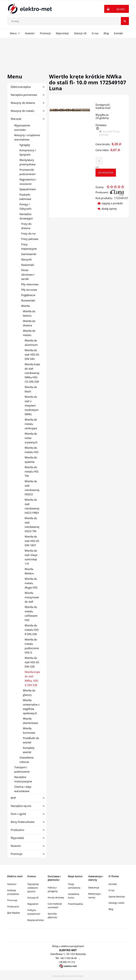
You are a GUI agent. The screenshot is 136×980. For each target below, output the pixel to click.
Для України (14, 913)
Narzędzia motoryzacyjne (23, 779)
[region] (68, 52)
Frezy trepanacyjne (29, 246)
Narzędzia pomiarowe (24, 95)
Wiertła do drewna (29, 323)
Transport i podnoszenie (22, 769)
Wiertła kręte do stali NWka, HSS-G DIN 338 (32, 678)
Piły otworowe (30, 284)
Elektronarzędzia (21, 87)
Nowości (16, 846)
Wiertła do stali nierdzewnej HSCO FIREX (32, 506)
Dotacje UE (33, 898)
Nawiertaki (28, 265)
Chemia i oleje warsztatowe (23, 789)
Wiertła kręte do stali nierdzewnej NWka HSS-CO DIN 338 (32, 373)
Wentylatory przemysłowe (27, 162)
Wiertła (25, 306)
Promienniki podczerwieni (27, 172)
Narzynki (26, 259)
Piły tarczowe (29, 290)
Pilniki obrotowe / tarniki (28, 275)
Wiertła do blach (31, 389)
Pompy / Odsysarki (25, 206)
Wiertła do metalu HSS (32, 450)
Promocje (17, 854)
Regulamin (33, 904)
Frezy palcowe (30, 239)
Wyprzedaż (17, 838)
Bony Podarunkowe (23, 822)
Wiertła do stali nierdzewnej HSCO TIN (32, 525)
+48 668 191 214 (67, 962)
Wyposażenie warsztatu (22, 128)
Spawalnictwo (28, 189)
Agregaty (25, 145)
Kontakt (113, 884)
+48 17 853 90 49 (68, 958)
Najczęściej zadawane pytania (33, 888)
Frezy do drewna (26, 226)
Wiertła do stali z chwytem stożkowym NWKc (32, 405)
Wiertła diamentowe (30, 721)
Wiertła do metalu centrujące (31, 424)
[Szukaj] (125, 21)
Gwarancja (94, 888)
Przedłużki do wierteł (31, 740)
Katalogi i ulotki (116, 903)
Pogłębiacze (28, 295)
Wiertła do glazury (29, 693)
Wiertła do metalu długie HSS (31, 583)
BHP (13, 798)
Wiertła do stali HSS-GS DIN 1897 (32, 541)
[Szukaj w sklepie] (69, 21)
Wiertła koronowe (29, 730)
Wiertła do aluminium (31, 343)
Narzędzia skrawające (26, 216)
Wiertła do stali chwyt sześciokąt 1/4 (31, 557)
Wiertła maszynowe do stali (32, 597)
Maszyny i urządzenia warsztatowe (27, 137)
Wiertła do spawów (31, 460)
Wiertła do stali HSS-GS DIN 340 (32, 354)
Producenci (17, 830)
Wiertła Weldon (29, 571)
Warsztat (16, 119)
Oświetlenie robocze (26, 760)
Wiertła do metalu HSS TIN (32, 471)
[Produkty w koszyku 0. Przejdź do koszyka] (117, 9)
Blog (111, 909)
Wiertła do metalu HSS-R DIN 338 (32, 630)
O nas (112, 890)
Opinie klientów (117, 897)
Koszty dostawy (56, 897)
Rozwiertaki (28, 300)
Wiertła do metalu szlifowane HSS (31, 613)
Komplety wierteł (29, 750)
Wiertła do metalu (29, 333)
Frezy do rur (28, 233)
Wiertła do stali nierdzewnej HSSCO (32, 488)
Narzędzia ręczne (21, 806)
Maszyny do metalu (22, 111)
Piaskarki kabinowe (25, 197)
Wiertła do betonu (29, 313)
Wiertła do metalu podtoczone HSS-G (32, 646)
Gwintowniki (29, 254)
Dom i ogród (18, 814)
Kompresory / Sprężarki (28, 152)
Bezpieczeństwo (36, 920)
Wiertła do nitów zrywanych (31, 438)
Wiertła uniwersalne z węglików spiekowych (31, 707)
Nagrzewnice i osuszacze (28, 182)
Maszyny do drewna (23, 103)
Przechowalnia (75, 904)
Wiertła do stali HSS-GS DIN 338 (32, 662)
